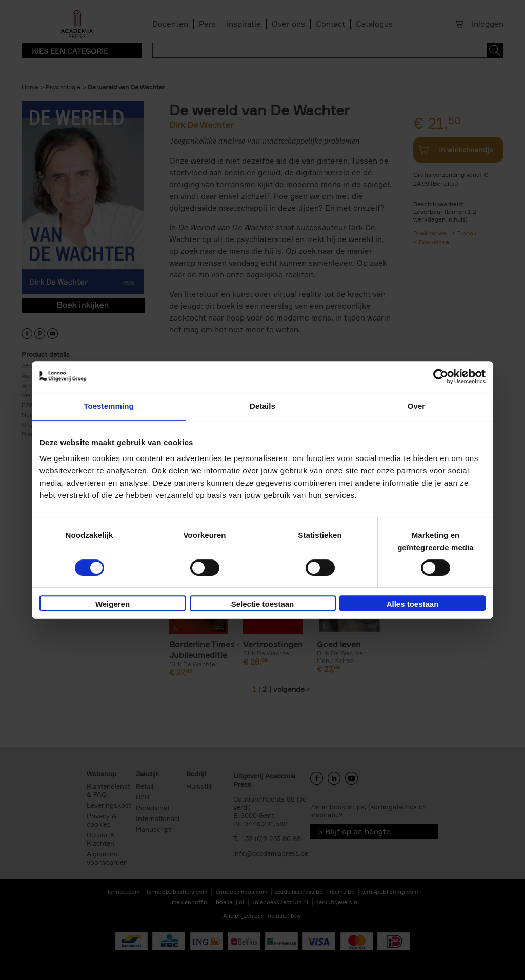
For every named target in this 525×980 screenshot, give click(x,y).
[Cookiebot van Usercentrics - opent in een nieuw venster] (441, 376)
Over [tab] (417, 406)
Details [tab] (262, 406)
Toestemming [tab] (109, 406)
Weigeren (113, 604)
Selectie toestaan (263, 604)
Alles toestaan (413, 604)
